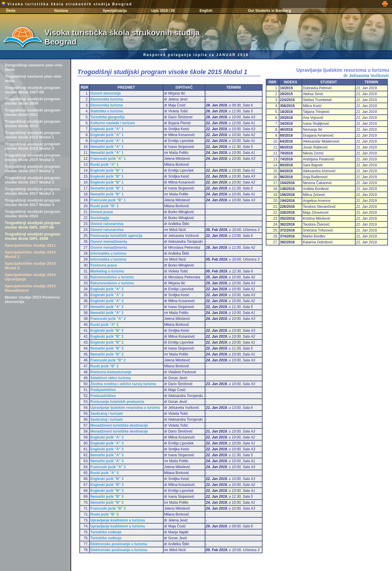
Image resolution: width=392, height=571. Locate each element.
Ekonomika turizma (107, 99)
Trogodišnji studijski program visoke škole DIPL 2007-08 (32, 225)
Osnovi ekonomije (106, 93)
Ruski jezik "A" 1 (104, 165)
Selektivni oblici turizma (111, 378)
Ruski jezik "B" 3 (104, 514)
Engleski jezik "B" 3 (107, 479)
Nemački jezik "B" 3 (107, 497)
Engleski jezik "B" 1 (107, 170)
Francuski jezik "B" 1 (108, 200)
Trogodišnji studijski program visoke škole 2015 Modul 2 (32, 146)
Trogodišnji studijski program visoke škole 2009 (32, 101)
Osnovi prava (102, 212)
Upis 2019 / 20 (163, 11)
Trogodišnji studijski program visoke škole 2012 (32, 124)
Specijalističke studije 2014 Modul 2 (30, 266)
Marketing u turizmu (107, 271)
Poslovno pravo (104, 265)
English (206, 11)
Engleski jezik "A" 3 (107, 437)
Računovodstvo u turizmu (112, 277)
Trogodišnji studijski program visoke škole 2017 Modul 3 (32, 191)
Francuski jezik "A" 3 (108, 467)
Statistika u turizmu (107, 111)
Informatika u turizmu (108, 253)
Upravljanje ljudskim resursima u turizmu (125, 408)
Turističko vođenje (106, 532)
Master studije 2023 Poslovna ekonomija (32, 299)
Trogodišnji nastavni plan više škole (33, 79)
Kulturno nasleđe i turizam (113, 123)
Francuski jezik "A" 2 (108, 319)
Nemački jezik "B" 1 (107, 188)
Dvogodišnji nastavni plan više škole (34, 67)
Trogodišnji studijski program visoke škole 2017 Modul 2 (32, 180)
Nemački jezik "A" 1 (107, 147)
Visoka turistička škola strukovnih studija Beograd (67, 4)
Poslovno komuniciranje (111, 372)
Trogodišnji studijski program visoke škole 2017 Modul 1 (32, 169)
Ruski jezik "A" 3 (104, 473)
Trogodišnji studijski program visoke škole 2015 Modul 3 (32, 157)
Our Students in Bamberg (269, 11)
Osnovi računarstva (107, 224)
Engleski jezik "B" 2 (107, 331)
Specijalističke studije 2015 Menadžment (30, 288)
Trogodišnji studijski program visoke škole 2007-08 (32, 90)
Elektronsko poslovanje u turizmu (119, 544)
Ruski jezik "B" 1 (104, 206)
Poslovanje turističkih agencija (116, 236)
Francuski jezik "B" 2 (108, 360)
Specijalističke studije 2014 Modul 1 (30, 254)
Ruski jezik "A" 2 (104, 325)
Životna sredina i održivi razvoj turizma (123, 384)
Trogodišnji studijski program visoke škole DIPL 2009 (32, 236)
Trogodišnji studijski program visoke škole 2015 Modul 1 (32, 135)
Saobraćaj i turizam (107, 414)
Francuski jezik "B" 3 (108, 508)
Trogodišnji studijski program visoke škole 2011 (32, 112)
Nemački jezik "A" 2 (107, 307)
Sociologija (100, 218)
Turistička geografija (108, 117)
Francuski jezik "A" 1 (108, 159)
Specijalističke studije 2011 (30, 245)
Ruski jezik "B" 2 (104, 366)
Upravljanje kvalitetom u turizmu (118, 520)
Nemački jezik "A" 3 (107, 455)
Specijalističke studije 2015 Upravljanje (30, 277)
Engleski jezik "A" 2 (107, 289)
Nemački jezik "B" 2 (107, 348)
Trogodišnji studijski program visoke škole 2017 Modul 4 (32, 202)
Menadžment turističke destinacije (119, 425)
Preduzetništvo (103, 390)
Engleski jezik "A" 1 (107, 129)
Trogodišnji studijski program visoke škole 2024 (32, 214)
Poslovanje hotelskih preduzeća (117, 402)
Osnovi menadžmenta (109, 242)
